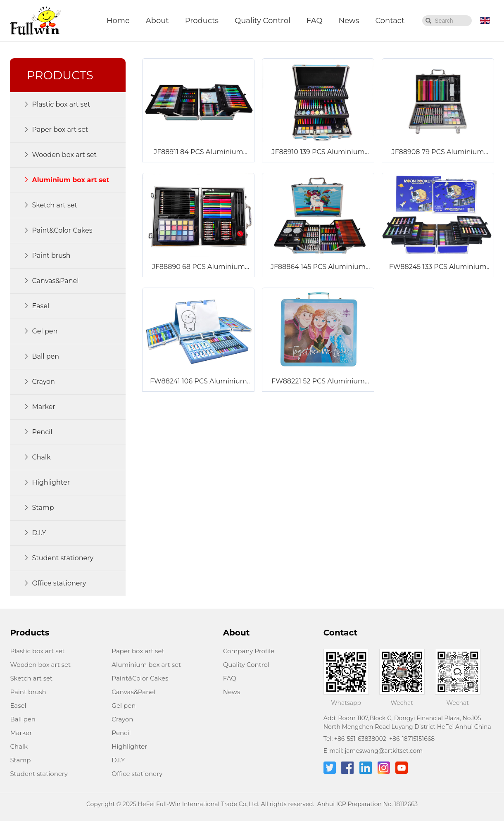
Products (202, 21)
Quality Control (263, 21)
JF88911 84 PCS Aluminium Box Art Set (198, 152)
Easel (18, 706)
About (157, 21)
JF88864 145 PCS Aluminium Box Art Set (318, 267)
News (349, 21)
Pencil (121, 733)
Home (118, 21)
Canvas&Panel (133, 692)
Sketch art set (31, 678)
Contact (390, 21)
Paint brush (28, 692)
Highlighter (129, 746)
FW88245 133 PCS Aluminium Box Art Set (438, 267)
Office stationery (137, 774)
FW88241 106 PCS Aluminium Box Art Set (199, 382)
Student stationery (39, 774)
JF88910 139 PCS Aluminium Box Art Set (318, 152)
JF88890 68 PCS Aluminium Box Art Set (199, 267)
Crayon (122, 719)
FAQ (315, 21)
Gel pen (124, 706)
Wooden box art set (40, 665)
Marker (21, 733)
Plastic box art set (37, 651)
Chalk (19, 746)
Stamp (20, 760)
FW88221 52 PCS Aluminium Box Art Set (318, 382)
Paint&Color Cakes (140, 678)
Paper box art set (138, 651)
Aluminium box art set (146, 665)
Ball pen (23, 719)
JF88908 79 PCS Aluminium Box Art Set (438, 152)
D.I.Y (118, 760)
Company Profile (249, 651)
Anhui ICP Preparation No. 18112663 (367, 804)
